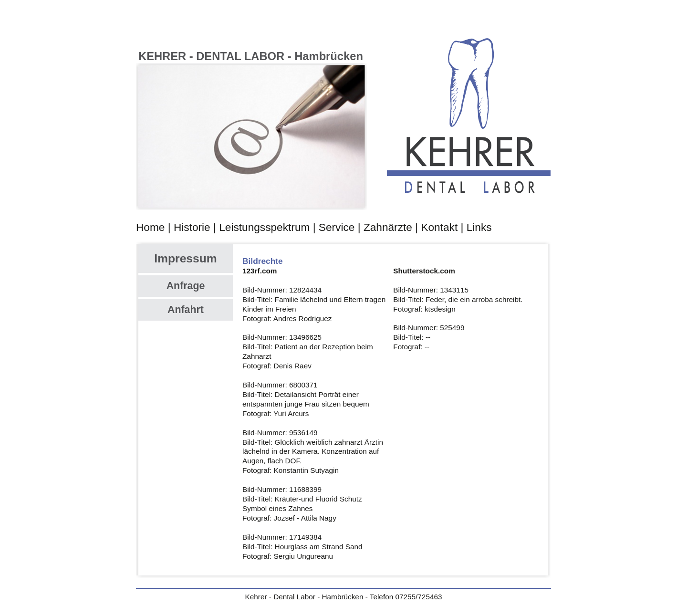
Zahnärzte (388, 227)
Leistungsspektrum (264, 227)
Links (479, 227)
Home (150, 227)
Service (337, 227)
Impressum (186, 258)
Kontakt (439, 227)
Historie (192, 227)
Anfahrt (186, 310)
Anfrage (186, 286)
